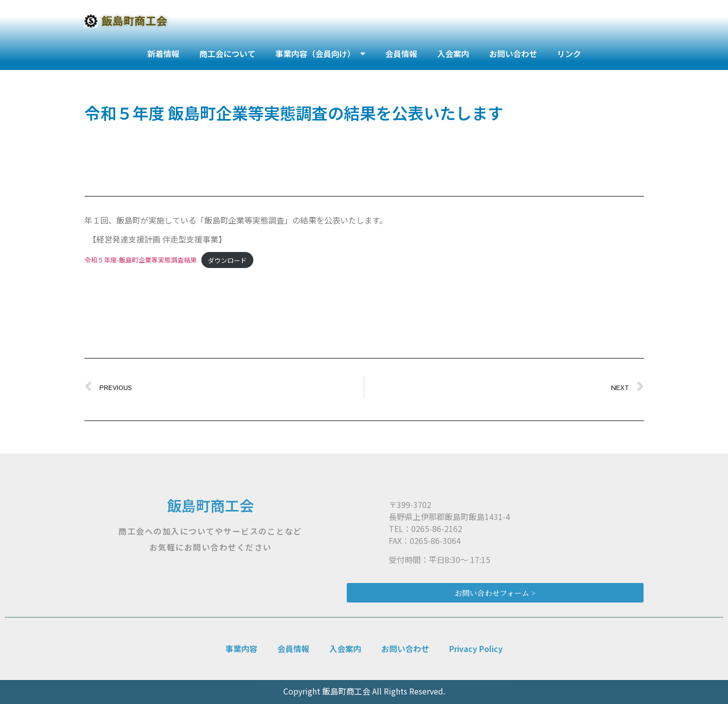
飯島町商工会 (210, 505)
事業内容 (241, 648)
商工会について (227, 53)
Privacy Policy (476, 648)
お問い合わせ (513, 53)
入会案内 (453, 53)
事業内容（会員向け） (320, 53)
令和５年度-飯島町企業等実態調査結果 (141, 260)
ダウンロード (227, 260)
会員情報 (401, 53)
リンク (569, 53)
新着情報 (163, 53)
